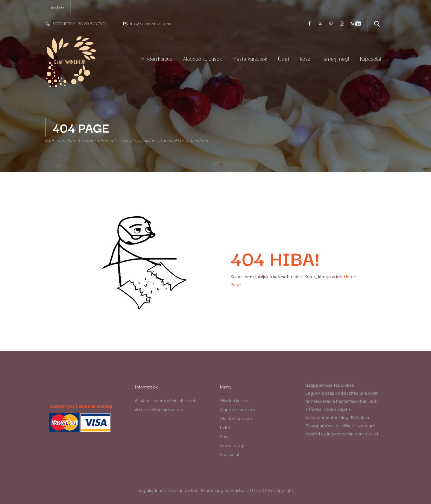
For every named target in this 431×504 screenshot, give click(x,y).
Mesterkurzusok (250, 59)
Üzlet (284, 59)
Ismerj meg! (336, 59)
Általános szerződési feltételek (165, 401)
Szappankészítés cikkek (330, 385)
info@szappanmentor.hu (151, 24)
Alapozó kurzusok (202, 59)
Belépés (58, 8)
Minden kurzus (156, 59)
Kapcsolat (371, 59)
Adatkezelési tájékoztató (159, 410)
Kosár (306, 59)
